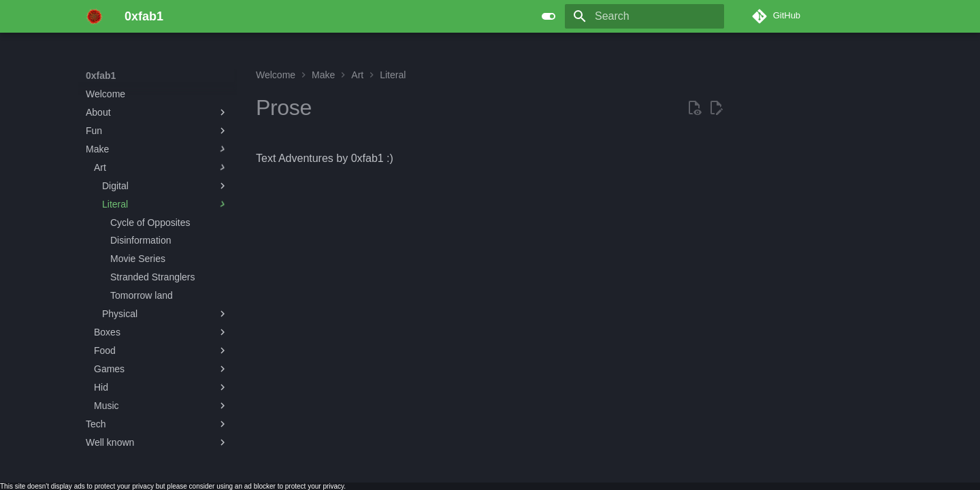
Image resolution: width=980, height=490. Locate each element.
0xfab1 (101, 76)
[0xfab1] (94, 16)
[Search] (644, 16)
